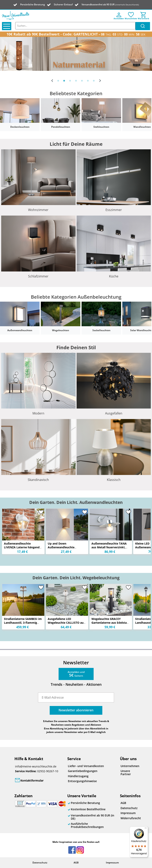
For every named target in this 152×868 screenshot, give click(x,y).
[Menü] (146, 829)
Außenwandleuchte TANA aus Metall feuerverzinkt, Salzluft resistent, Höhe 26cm (109, 549)
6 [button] (88, 81)
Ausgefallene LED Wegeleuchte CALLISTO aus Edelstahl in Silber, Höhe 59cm (66, 624)
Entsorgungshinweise (82, 781)
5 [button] (82, 81)
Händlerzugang (78, 776)
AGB (123, 803)
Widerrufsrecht (130, 818)
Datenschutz (129, 808)
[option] (76, 54)
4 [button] (76, 81)
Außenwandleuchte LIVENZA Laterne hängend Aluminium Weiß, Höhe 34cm (22, 549)
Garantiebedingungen (83, 771)
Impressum (128, 813)
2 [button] (64, 81)
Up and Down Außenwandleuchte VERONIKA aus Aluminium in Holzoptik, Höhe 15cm (66, 549)
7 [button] (94, 81)
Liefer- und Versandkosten (86, 766)
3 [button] (70, 81)
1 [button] (58, 81)
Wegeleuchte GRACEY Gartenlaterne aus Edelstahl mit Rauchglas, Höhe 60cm (110, 623)
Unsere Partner (126, 773)
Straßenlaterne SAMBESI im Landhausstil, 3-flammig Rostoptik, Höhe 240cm (23, 623)
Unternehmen (130, 766)
